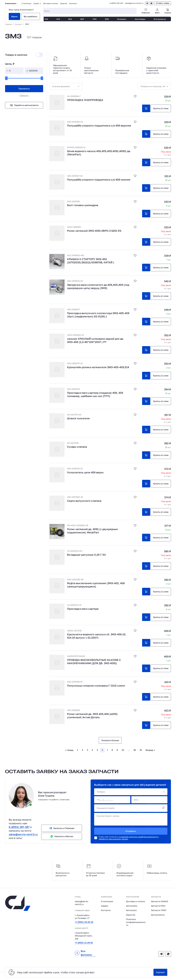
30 (135, 750)
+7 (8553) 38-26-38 (84, 922)
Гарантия (64, 3)
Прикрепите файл (131, 808)
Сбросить (24, 96)
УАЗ (58, 19)
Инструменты (160, 19)
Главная (9, 24)
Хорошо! (160, 972)
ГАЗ (46, 19)
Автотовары (140, 19)
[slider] (6, 78)
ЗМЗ (107, 19)
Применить (24, 89)
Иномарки (122, 19)
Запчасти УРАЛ (159, 910)
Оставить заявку (163, 3)
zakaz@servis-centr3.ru (134, 3)
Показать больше (110, 740)
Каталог (19, 24)
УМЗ (94, 19)
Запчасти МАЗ (158, 906)
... (129, 750)
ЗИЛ (82, 19)
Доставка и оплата (51, 3)
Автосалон (131, 910)
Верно (14, 16)
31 (141, 750)
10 (123, 750)
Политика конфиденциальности (136, 922)
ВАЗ (70, 19)
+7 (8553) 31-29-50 (84, 943)
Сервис (105, 906)
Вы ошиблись (31, 16)
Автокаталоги (158, 915)
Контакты (73, 3)
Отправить (131, 831)
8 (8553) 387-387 (116, 3)
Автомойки (132, 906)
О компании (26, 3)
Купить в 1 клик (161, 108)
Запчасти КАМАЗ (159, 901)
